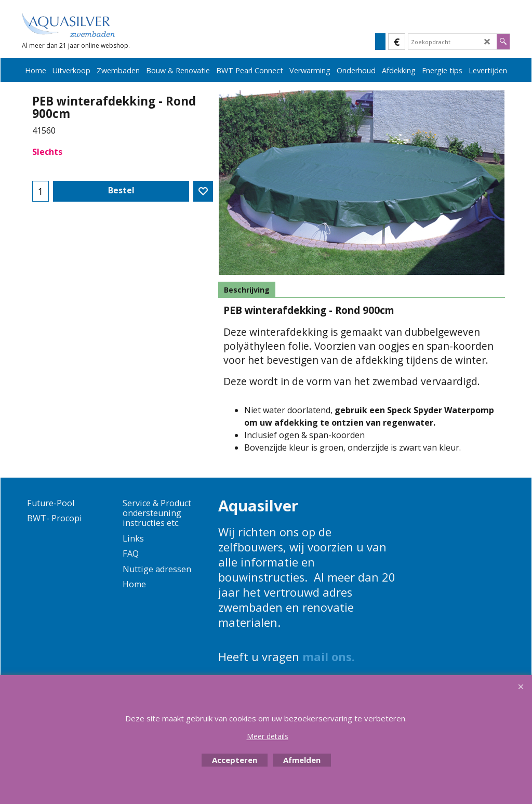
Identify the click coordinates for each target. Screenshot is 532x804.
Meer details (268, 736)
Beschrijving (247, 290)
